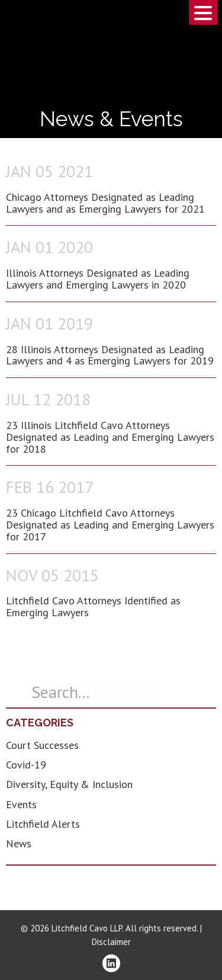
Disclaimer (111, 942)
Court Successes (42, 745)
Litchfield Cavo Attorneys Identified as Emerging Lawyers (93, 606)
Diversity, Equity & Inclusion (69, 784)
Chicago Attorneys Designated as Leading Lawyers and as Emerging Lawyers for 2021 (105, 203)
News (19, 843)
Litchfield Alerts (43, 824)
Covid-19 (26, 765)
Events (21, 804)
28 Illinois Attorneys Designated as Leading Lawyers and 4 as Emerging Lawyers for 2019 (110, 355)
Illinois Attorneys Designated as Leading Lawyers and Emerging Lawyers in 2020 (98, 279)
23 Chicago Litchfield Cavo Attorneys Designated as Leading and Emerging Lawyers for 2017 (110, 525)
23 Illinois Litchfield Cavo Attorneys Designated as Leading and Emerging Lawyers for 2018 (110, 437)
